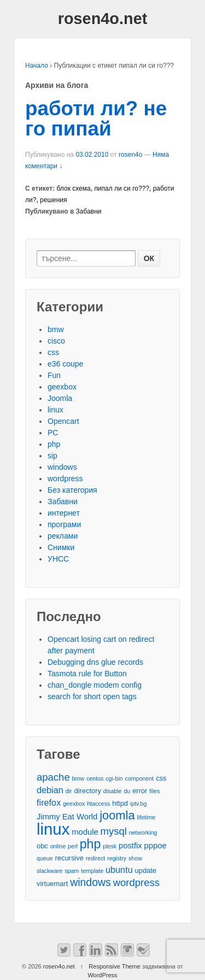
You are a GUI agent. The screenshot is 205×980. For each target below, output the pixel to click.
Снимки (61, 547)
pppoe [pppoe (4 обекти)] (156, 846)
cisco (56, 341)
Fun (54, 375)
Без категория (72, 490)
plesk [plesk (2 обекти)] (110, 846)
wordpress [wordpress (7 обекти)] (136, 882)
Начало (37, 66)
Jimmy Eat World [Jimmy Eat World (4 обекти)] (67, 817)
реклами (63, 536)
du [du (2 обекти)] (127, 791)
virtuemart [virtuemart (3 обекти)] (52, 884)
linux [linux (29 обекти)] (53, 829)
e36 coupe (65, 364)
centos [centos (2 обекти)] (95, 778)
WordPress (102, 975)
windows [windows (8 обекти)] (90, 882)
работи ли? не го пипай (96, 119)
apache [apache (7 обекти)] (53, 777)
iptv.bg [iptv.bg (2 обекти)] (139, 804)
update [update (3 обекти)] (146, 870)
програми (64, 524)
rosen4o (130, 155)
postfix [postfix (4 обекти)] (130, 846)
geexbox (62, 387)
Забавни (89, 211)
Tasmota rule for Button (87, 674)
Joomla (60, 398)
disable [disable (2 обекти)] (113, 791)
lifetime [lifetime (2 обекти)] (147, 817)
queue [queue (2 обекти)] (45, 858)
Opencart (63, 421)
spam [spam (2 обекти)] (72, 871)
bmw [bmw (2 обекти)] (78, 778)
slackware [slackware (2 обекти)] (49, 871)
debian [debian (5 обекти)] (50, 790)
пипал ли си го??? (122, 188)
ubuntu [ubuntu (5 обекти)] (119, 870)
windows (62, 467)
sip (52, 456)
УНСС (58, 559)
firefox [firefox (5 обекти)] (49, 802)
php (54, 444)
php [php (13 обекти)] (90, 844)
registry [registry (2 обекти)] (117, 858)
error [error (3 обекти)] (140, 791)
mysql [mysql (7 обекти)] (114, 831)
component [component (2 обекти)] (140, 778)
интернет (64, 513)
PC (53, 433)
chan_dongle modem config (95, 685)
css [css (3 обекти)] (161, 778)
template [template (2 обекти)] (92, 871)
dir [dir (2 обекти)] (69, 791)
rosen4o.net (103, 19)
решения (53, 200)
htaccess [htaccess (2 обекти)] (98, 804)
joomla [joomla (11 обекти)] (117, 815)
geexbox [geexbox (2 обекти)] (74, 804)
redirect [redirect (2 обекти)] (96, 858)
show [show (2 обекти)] (135, 858)
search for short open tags (92, 696)
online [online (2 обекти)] (58, 846)
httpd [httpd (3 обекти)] (120, 803)
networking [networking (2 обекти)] (143, 833)
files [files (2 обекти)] (154, 791)
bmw (56, 329)
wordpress (65, 479)
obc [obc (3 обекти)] (42, 846)
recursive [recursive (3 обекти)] (69, 858)
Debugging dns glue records (95, 662)
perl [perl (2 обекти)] (73, 846)
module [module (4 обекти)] (85, 832)
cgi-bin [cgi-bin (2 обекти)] (114, 778)
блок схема (74, 188)
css (53, 352)
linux (55, 410)
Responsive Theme (115, 966)
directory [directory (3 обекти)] (87, 791)
